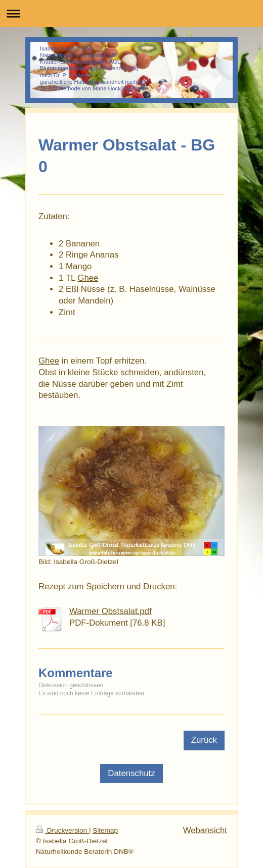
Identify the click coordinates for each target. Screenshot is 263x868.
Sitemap (105, 830)
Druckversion (62, 830)
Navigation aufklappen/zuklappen (131, 13)
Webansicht (205, 830)
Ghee (88, 278)
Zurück (204, 740)
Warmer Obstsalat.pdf (111, 611)
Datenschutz (131, 773)
